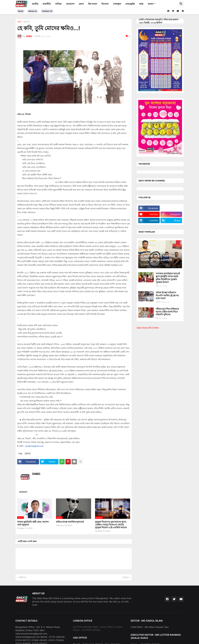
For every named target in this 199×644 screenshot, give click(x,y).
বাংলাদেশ (70, 4)
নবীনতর (23, 577)
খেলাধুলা (117, 4)
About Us (33, 11)
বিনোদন (105, 4)
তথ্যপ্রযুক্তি (130, 4)
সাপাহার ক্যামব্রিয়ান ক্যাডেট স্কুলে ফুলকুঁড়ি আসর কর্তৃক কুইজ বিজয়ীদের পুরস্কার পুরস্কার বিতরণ (168, 278)
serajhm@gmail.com (35, 446)
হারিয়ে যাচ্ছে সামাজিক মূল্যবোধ (70, 522)
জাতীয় (35, 4)
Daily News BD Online (148, 328)
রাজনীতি (47, 4)
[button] (181, 4)
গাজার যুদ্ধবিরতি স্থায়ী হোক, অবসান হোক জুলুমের (33, 523)
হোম (19, 22)
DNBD (36, 474)
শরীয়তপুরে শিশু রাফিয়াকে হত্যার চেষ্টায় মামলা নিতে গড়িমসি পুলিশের (167, 312)
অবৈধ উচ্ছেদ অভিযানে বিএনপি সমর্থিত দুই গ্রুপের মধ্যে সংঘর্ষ (167, 295)
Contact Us (47, 11)
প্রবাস (81, 4)
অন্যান (151, 4)
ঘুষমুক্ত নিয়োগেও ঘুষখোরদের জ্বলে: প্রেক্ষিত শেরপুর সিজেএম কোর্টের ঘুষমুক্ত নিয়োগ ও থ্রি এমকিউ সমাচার (111, 525)
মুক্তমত (27, 22)
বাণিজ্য (58, 4)
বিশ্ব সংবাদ (93, 4)
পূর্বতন (125, 577)
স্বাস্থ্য (141, 4)
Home (21, 11)
